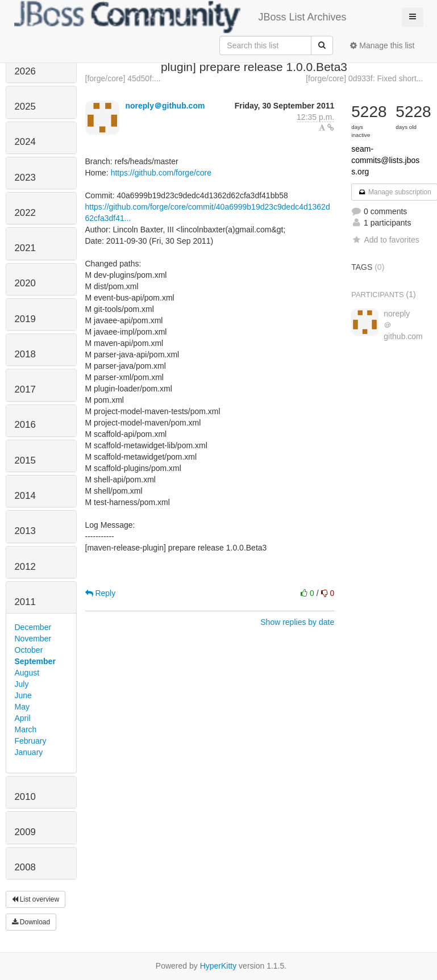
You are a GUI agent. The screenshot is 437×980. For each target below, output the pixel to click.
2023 (25, 178)
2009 (25, 832)
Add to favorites (385, 240)
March (26, 729)
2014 (25, 496)
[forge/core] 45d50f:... (123, 78)
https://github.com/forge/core (161, 173)
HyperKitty (218, 966)
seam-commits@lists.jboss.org (385, 160)
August (27, 673)
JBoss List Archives (180, 17)
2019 (25, 319)
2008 (25, 867)
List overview (36, 899)
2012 (25, 567)
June (23, 695)
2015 (25, 460)
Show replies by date (297, 622)
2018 (25, 354)
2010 (25, 797)
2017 (25, 389)
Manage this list (382, 45)
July (22, 684)
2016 (25, 425)
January (29, 752)
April (23, 718)
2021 (25, 248)
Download (31, 922)
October (29, 650)
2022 (25, 213)
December (33, 627)
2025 (25, 107)
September (35, 661)
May (22, 707)
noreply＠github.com (165, 106)
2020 (25, 283)
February (31, 741)
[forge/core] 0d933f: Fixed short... (364, 78)
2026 (25, 71)
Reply (101, 593)
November (33, 639)
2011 (25, 602)
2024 (25, 142)
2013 (25, 531)
